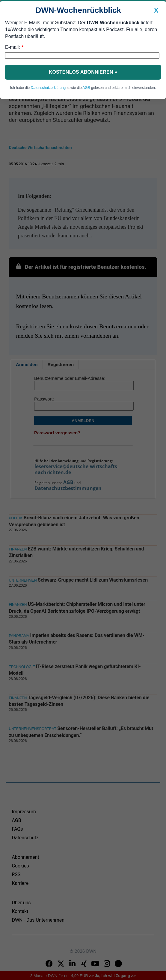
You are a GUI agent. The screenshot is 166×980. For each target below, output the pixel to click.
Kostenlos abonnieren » (83, 72)
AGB (86, 88)
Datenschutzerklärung (48, 88)
